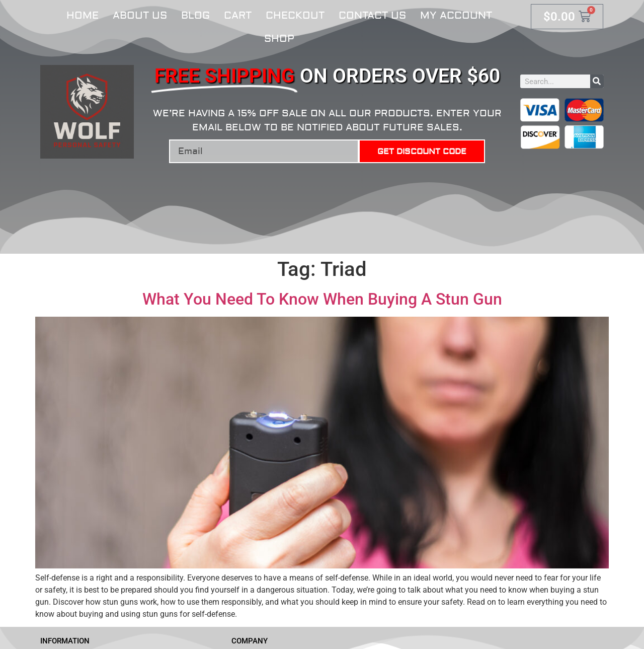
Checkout (295, 15)
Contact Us (372, 15)
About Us (140, 15)
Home (83, 15)
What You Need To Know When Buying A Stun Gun (322, 299)
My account (456, 15)
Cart (238, 15)
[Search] (597, 81)
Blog (195, 15)
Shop (279, 39)
